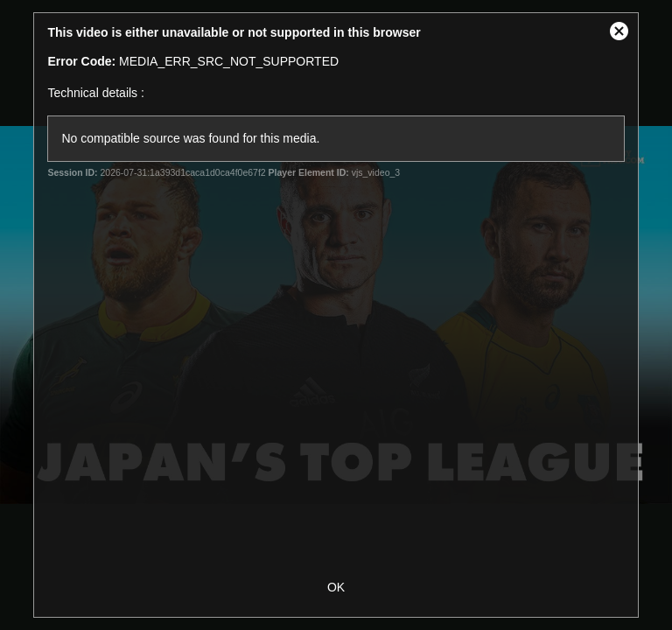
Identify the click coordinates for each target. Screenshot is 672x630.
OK (336, 587)
